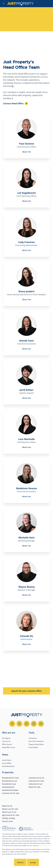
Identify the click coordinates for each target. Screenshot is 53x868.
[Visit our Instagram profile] (34, 724)
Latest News (7, 760)
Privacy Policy (44, 845)
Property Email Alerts (36, 744)
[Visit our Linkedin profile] (27, 724)
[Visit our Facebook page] (12, 724)
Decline (20, 862)
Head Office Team (9, 747)
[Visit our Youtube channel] (41, 724)
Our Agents (6, 738)
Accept (33, 862)
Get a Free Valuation (36, 741)
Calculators (33, 738)
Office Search (7, 744)
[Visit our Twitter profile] (19, 724)
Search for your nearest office (26, 691)
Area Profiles (33, 747)
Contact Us (6, 741)
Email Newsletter (8, 766)
